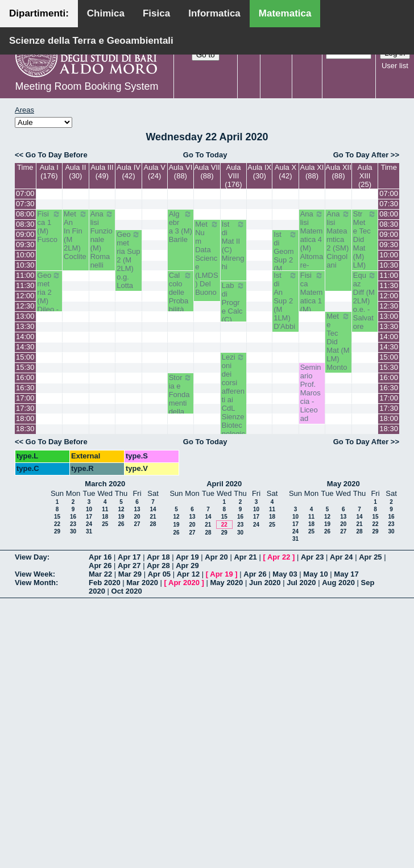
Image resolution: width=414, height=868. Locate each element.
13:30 (25, 326)
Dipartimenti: (39, 13)
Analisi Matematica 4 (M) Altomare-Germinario (312, 248)
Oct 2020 (127, 591)
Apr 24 (341, 557)
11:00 (25, 275)
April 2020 (224, 484)
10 (89, 509)
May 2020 (343, 484)
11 (105, 509)
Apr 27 (129, 566)
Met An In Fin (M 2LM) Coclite (76, 235)
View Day (31, 557)
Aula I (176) (49, 172)
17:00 (25, 398)
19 (121, 517)
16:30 (25, 388)
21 (153, 517)
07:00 (25, 193)
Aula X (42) (285, 172)
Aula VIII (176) (233, 176)
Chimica (106, 13)
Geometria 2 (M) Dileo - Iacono (49, 297)
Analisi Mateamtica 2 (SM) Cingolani (338, 239)
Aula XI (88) (312, 172)
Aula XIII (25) (365, 176)
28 (153, 524)
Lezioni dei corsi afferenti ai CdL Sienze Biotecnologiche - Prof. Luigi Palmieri (234, 417)
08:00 (25, 214)
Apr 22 (279, 557)
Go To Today (205, 155)
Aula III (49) (102, 172)
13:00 (25, 316)
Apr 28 (158, 566)
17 (89, 517)
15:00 (25, 357)
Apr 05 (159, 574)
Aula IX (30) (259, 172)
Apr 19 (187, 557)
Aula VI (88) (180, 172)
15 (57, 517)
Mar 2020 (142, 583)
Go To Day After (361, 155)
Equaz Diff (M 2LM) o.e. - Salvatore (365, 301)
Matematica (285, 13)
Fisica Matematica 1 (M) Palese (312, 297)
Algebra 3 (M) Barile (181, 227)
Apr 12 (188, 574)
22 (57, 524)
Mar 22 (100, 574)
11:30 (25, 285)
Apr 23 (312, 557)
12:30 (25, 306)
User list (395, 66)
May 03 (285, 574)
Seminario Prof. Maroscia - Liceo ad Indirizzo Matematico (312, 410)
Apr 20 (216, 557)
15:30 (25, 367)
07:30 (25, 204)
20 (137, 517)
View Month (35, 583)
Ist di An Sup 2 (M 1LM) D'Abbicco (285, 305)
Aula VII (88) (207, 172)
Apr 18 (158, 557)
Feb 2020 (105, 583)
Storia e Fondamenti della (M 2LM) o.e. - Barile (181, 412)
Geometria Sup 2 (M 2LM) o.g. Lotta (129, 260)
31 (89, 531)
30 (73, 531)
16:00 (25, 377)
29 (57, 531)
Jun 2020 (265, 583)
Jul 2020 (301, 583)
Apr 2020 (184, 583)
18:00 (25, 418)
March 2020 (105, 484)
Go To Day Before (57, 155)
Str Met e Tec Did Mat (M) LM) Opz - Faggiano (365, 252)
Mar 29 (130, 574)
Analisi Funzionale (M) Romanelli (102, 239)
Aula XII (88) (338, 172)
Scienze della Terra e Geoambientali (91, 41)
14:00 (25, 337)
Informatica (214, 13)
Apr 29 (187, 566)
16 (73, 517)
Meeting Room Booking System (86, 86)
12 (121, 509)
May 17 (346, 574)
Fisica (156, 13)
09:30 (25, 245)
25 (105, 524)
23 (73, 524)
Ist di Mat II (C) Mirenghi (234, 245)
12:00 (25, 296)
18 (105, 517)
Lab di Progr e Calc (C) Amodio (234, 311)
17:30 (25, 408)
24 (89, 524)
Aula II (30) (75, 172)
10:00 (25, 255)
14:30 (25, 347)
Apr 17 (129, 557)
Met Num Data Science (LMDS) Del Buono (207, 258)
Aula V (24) (155, 172)
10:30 (25, 265)
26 (121, 524)
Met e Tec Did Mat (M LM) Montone (338, 346)
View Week (34, 574)
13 (137, 509)
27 (137, 524)
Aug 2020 (338, 583)
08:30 (25, 224)
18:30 (25, 429)
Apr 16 (100, 557)
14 (153, 509)
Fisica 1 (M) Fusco (49, 227)
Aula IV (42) (129, 172)
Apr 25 (370, 557)
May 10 (315, 574)
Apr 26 (100, 566)
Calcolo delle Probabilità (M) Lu (181, 297)
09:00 (25, 234)
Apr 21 (245, 557)
